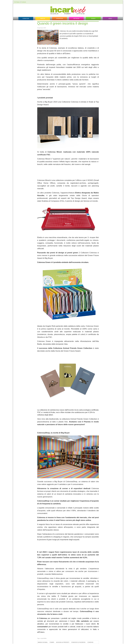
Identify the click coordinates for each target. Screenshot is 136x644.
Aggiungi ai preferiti (63, 642)
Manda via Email (43, 642)
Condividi (90, 642)
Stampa (52, 642)
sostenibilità (43, 638)
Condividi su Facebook (78, 642)
